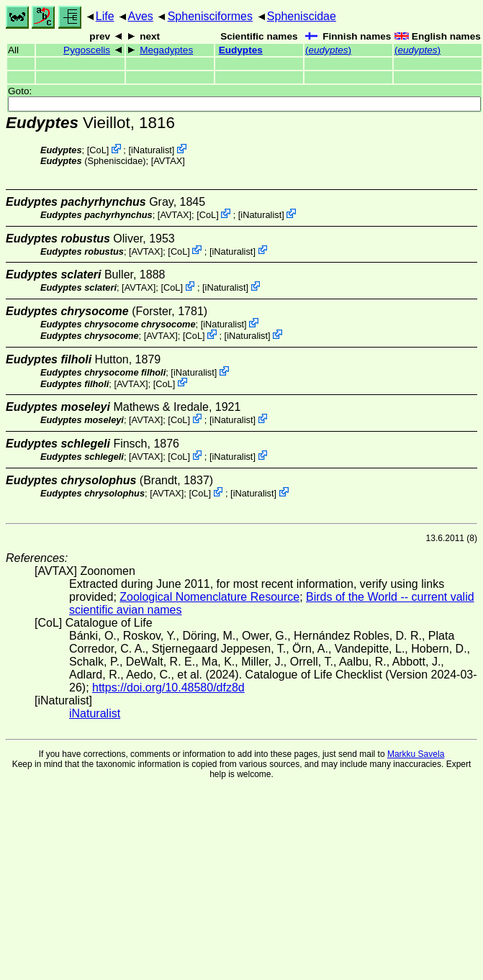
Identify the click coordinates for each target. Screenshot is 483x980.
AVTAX (168, 161)
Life (105, 16)
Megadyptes (166, 50)
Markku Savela (416, 754)
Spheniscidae (302, 16)
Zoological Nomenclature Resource (209, 597)
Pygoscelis (87, 50)
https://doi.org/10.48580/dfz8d (168, 688)
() (328, 50)
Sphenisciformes (210, 16)
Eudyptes (241, 50)
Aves (141, 16)
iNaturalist (152, 150)
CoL (98, 150)
